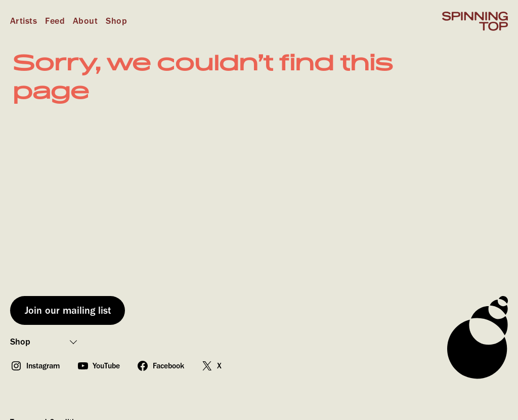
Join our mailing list (68, 310)
